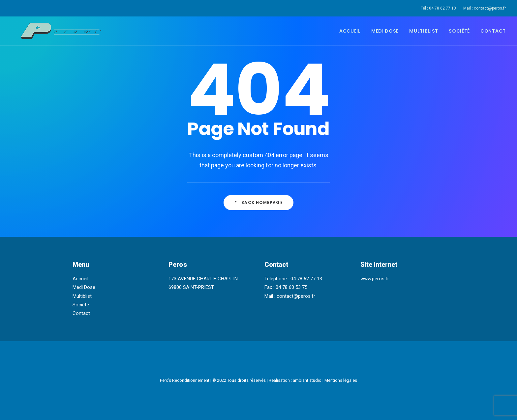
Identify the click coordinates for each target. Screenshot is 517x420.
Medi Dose (385, 31)
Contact (493, 31)
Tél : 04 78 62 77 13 (438, 8)
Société (459, 31)
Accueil (350, 31)
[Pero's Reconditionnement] (52, 31)
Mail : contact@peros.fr (485, 8)
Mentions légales (341, 380)
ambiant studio (307, 380)
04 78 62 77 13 (306, 279)
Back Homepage (258, 202)
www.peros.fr (375, 279)
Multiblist (424, 31)
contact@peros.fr (296, 296)
